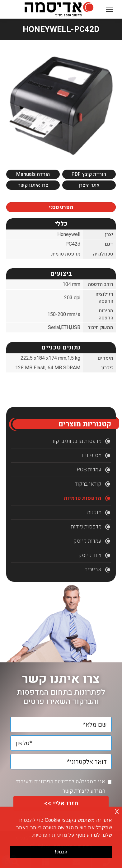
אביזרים (93, 570)
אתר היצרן (89, 185)
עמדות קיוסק (87, 541)
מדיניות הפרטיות (53, 782)
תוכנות (94, 512)
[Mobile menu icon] (109, 9)
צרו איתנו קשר (33, 185)
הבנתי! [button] (61, 852)
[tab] (61, 207)
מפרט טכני (61, 207)
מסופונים (91, 455)
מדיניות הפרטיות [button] (50, 835)
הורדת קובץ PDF (89, 174)
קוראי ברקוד (88, 484)
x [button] (117, 811)
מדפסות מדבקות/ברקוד (77, 441)
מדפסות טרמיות (82, 498)
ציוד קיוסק (90, 555)
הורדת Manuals (33, 174)
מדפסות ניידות (86, 527)
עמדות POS (89, 470)
